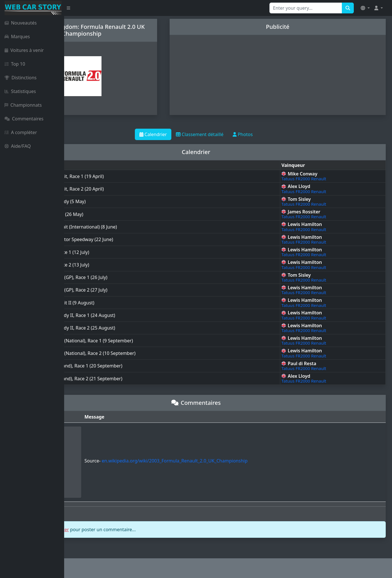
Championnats (23, 105)
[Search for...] (306, 8)
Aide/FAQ (18, 146)
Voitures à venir (24, 50)
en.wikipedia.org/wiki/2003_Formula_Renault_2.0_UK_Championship (226, 461)
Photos (275, 134)
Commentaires (24, 119)
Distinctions (21, 78)
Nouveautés (21, 23)
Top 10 (15, 64)
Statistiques (20, 91)
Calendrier (185, 134)
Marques (17, 37)
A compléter (21, 132)
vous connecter (117, 530)
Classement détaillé (232, 134)
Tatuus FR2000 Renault (322, 179)
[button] (365, 8)
